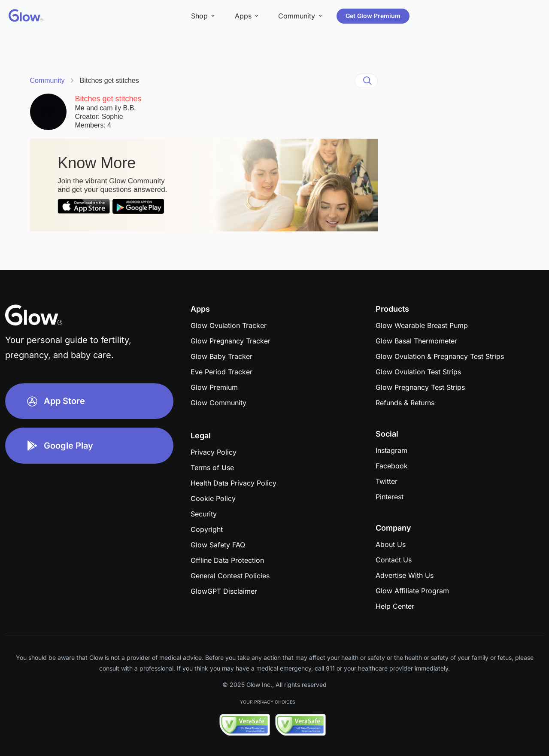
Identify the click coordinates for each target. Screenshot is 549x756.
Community (47, 80)
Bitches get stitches (109, 80)
